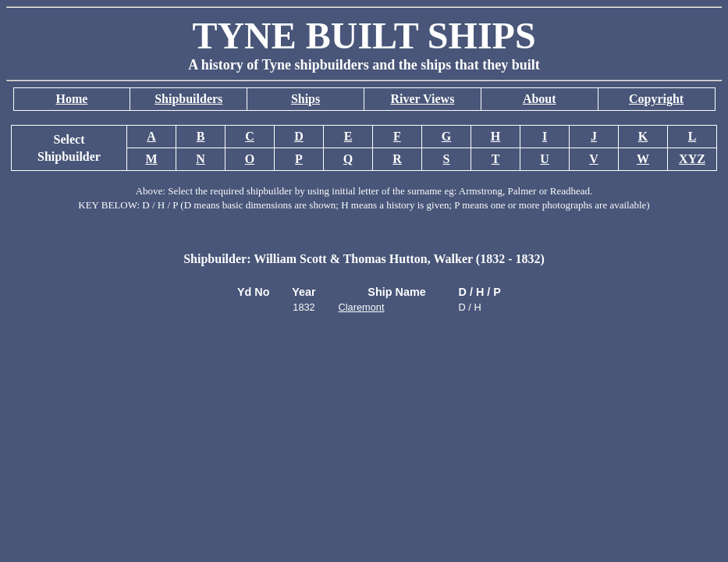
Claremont (362, 307)
